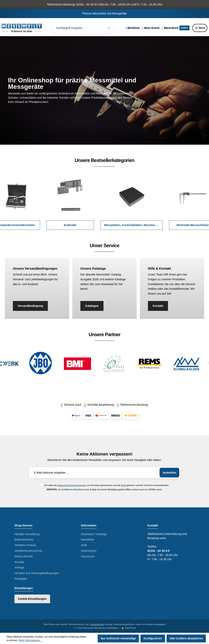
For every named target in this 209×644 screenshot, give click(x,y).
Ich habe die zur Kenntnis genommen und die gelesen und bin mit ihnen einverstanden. (107, 485)
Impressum (88, 556)
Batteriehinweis (24, 540)
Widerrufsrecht (24, 556)
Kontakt (158, 306)
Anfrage (19, 567)
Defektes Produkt (25, 545)
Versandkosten (97, 624)
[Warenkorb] (176, 28)
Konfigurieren (153, 638)
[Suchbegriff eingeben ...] (83, 28)
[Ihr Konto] (151, 28)
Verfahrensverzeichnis (28, 551)
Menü (200, 28)
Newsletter (88, 540)
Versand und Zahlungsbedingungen (37, 573)
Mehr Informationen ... (31, 640)
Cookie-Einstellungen (32, 599)
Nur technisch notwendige (118, 638)
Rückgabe (21, 579)
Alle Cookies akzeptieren (186, 638)
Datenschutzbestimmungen (72, 485)
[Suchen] (109, 28)
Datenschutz (89, 551)
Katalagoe (92, 306)
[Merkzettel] (133, 28)
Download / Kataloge (94, 534)
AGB (123, 485)
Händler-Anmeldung (27, 534)
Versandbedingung (30, 306)
